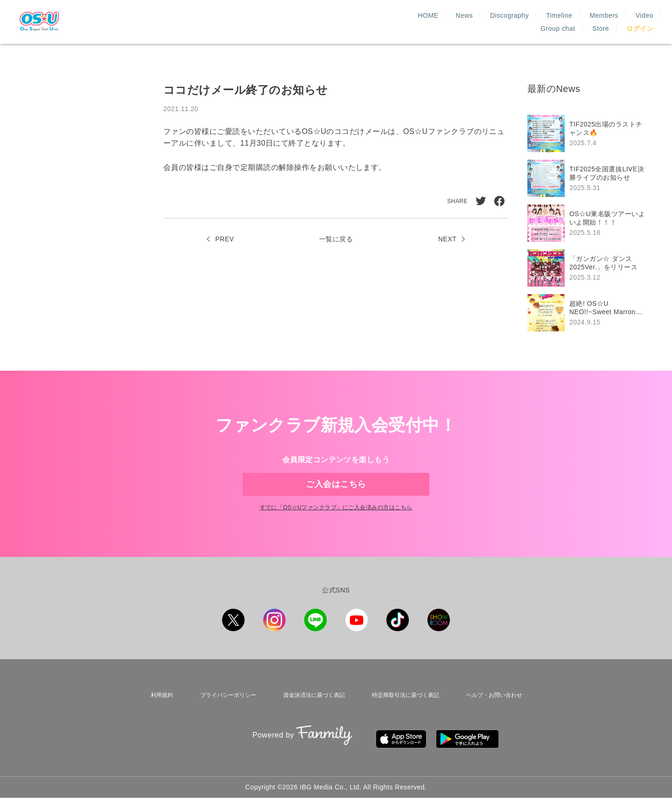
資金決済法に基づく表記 (310, 716)
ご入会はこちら (336, 492)
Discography (380, 22)
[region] (590, 223)
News (334, 22)
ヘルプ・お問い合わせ (494, 716)
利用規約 (158, 716)
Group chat (558, 22)
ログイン (640, 22)
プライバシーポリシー (223, 716)
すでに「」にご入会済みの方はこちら (336, 531)
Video (514, 22)
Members (474, 22)
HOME (298, 22)
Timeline (429, 22)
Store (601, 22)
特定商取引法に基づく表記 (404, 716)
